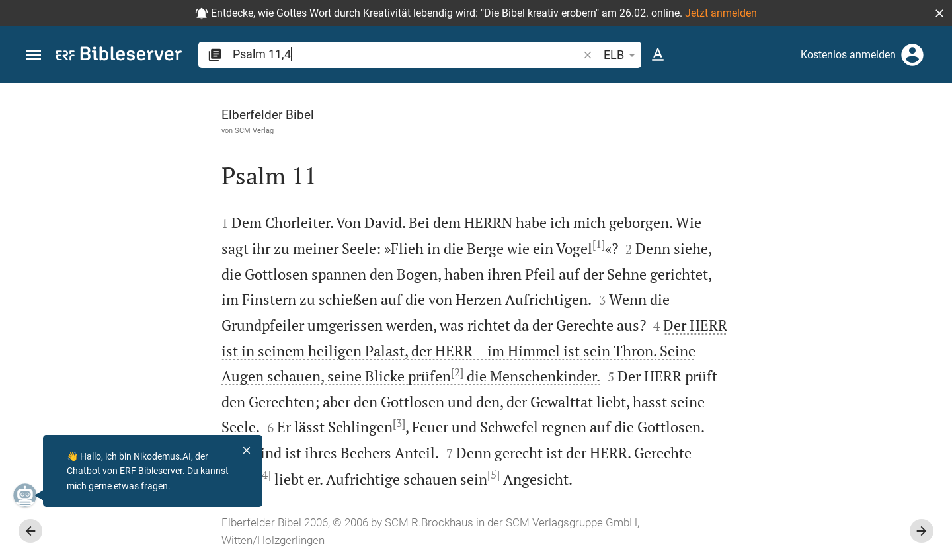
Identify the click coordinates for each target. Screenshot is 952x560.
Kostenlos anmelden (848, 55)
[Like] (692, 136)
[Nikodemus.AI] (30, 495)
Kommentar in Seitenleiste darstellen (793, 472)
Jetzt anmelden (721, 13)
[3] (250, 423)
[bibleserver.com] (119, 56)
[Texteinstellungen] (658, 55)
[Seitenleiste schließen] (662, 333)
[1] (450, 244)
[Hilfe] (931, 136)
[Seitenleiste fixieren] (662, 95)
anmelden (764, 208)
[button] (939, 13)
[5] (345, 475)
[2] (308, 372)
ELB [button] (622, 55)
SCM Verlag (105, 130)
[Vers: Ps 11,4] (768, 107)
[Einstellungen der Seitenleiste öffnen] (910, 136)
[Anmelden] (912, 55)
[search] (407, 54)
